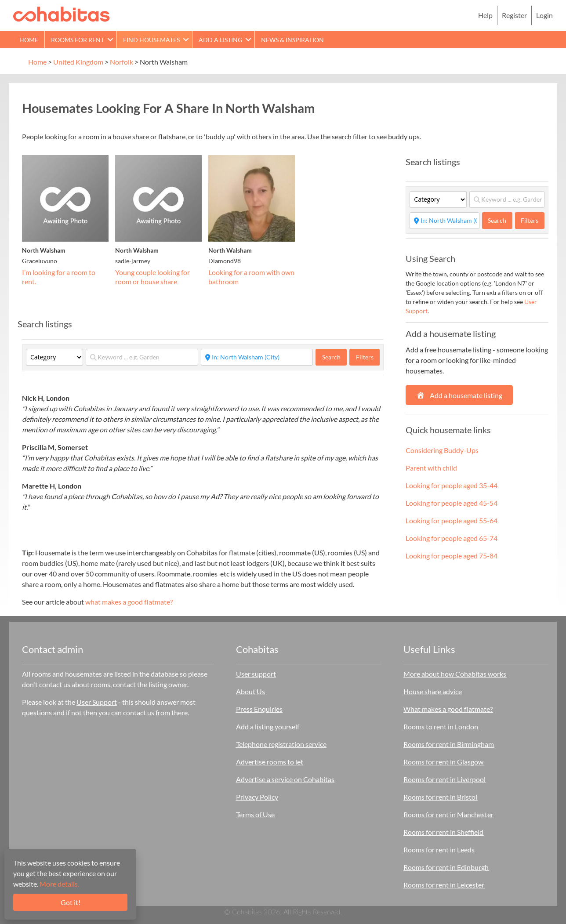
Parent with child (431, 468)
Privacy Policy (257, 797)
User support (256, 674)
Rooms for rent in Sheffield (443, 832)
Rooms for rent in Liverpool (444, 779)
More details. (59, 884)
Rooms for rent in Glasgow (443, 762)
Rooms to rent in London (441, 727)
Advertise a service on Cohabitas (285, 779)
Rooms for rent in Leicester (444, 885)
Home (29, 40)
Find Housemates (151, 40)
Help (485, 15)
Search (335, 357)
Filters (365, 357)
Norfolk (122, 62)
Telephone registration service (281, 744)
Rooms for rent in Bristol (440, 797)
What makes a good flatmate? (448, 709)
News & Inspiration (292, 40)
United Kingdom (78, 62)
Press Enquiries (259, 709)
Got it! (71, 902)
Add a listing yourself (268, 727)
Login (544, 15)
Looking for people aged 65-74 (452, 538)
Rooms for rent (78, 40)
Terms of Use (255, 814)
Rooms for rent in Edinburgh (446, 867)
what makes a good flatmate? (129, 602)
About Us (250, 691)
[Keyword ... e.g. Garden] (142, 357)
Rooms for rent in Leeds (439, 850)
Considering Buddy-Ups (442, 450)
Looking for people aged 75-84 (452, 556)
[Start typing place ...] (257, 357)
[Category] (54, 357)
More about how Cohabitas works (455, 674)
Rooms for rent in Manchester (448, 814)
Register (514, 15)
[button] (110, 39)
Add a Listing (220, 40)
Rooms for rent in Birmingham (449, 744)
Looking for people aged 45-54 (452, 503)
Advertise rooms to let (270, 762)
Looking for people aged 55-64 (452, 520)
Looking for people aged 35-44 (452, 485)
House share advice (433, 691)
